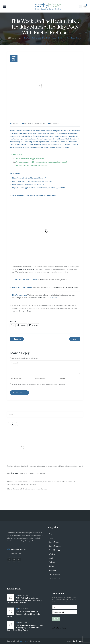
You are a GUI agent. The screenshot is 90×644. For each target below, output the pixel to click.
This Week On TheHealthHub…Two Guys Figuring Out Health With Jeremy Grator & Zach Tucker (25, 628)
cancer (51, 538)
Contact (80, 641)
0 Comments (55, 123)
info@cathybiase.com (18, 549)
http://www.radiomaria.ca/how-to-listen (32, 298)
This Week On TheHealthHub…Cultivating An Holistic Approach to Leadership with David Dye (25, 600)
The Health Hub (40, 123)
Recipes (52, 566)
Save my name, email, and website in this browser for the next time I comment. (39, 384)
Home (11, 38)
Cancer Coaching (55, 546)
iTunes (40, 195)
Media (51, 558)
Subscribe (42, 280)
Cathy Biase (15, 123)
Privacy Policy (71, 641)
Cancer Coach (54, 542)
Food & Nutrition (55, 550)
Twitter (65, 287)
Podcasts (31, 123)
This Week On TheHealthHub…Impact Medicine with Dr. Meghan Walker (24, 614)
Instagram (58, 287)
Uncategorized (54, 578)
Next (75, 339)
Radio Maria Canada (26, 269)
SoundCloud (51, 195)
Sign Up (56, 619)
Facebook (75, 287)
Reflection (52, 570)
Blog (26, 123)
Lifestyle (52, 554)
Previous (16, 339)
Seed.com (14, 473)
